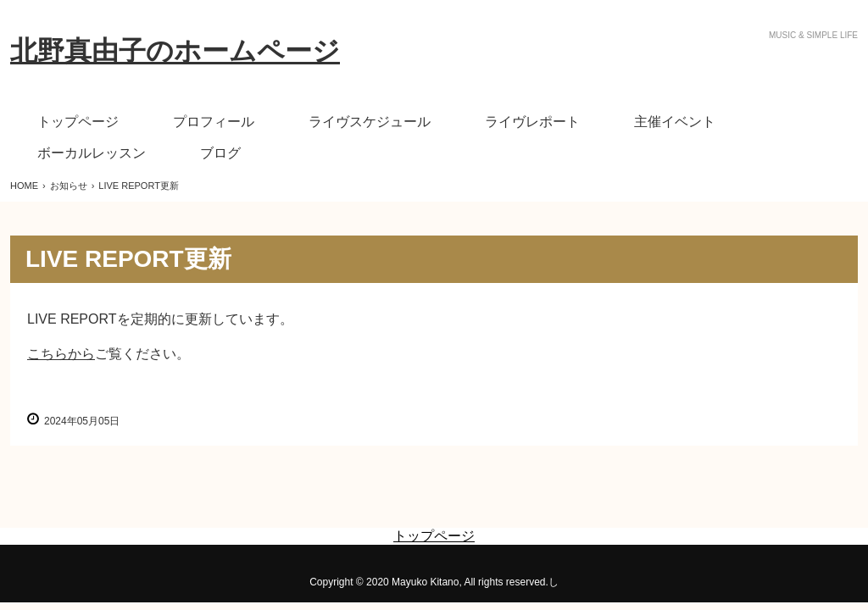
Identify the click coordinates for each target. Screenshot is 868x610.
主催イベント (675, 122)
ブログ (220, 153)
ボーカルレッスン (92, 153)
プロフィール (214, 122)
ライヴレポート (532, 122)
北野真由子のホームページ (175, 51)
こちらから (61, 354)
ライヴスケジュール (370, 122)
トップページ (78, 122)
